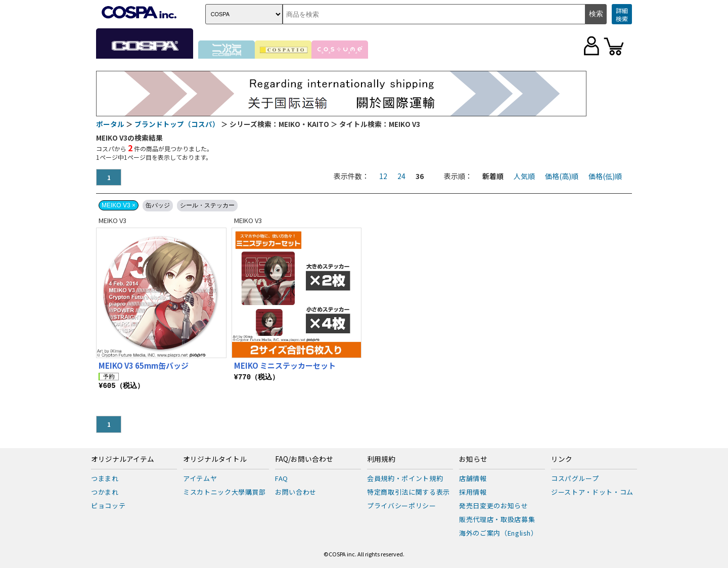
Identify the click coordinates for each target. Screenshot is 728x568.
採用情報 (473, 492)
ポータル (110, 124)
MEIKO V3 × (119, 205)
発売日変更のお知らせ (494, 506)
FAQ (282, 478)
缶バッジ (158, 205)
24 (401, 176)
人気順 (524, 176)
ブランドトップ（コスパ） (177, 124)
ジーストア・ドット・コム (592, 492)
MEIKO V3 (112, 220)
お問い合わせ (296, 492)
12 (383, 176)
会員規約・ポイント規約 (405, 478)
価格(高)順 (562, 176)
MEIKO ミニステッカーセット (285, 365)
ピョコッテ (108, 506)
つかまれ (105, 492)
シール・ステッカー (207, 205)
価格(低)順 (605, 176)
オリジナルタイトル (215, 459)
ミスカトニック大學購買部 (224, 492)
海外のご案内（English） (498, 533)
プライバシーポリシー (402, 506)
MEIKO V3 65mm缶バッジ (144, 365)
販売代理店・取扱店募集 (497, 519)
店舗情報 (473, 478)
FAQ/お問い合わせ (304, 459)
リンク (562, 459)
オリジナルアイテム (123, 459)
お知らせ (473, 459)
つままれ (105, 478)
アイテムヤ (200, 478)
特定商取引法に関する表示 (408, 492)
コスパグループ (575, 478)
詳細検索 (622, 14)
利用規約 (381, 459)
